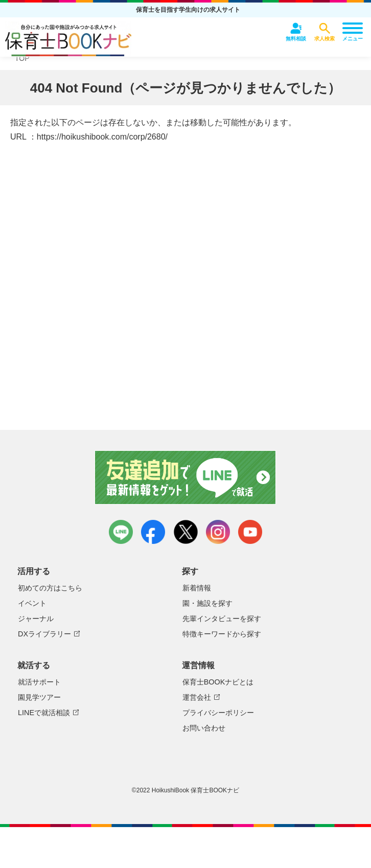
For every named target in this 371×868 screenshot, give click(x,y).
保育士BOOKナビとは (218, 682)
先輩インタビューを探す (222, 619)
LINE (121, 532)
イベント (32, 603)
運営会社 (197, 697)
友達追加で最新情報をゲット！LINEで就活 (186, 477)
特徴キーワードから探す (222, 634)
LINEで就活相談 (44, 713)
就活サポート (39, 682)
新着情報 (197, 588)
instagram (218, 532)
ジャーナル (36, 619)
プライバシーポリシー (218, 713)
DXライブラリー (44, 634)
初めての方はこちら (50, 588)
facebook (153, 532)
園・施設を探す (207, 603)
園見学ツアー (39, 697)
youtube (250, 532)
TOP (22, 58)
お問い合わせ (204, 728)
